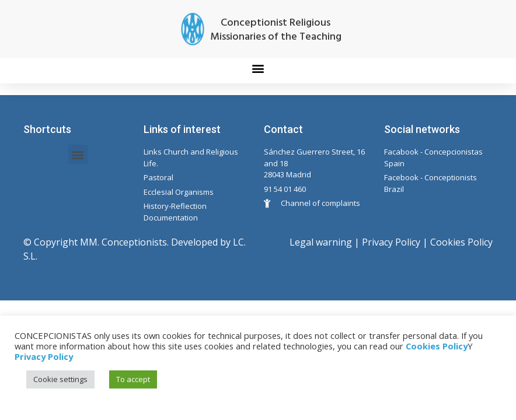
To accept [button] (133, 379)
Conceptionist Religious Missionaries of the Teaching (276, 30)
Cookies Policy (461, 242)
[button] (258, 68)
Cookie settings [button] (60, 379)
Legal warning (321, 242)
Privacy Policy (391, 242)
